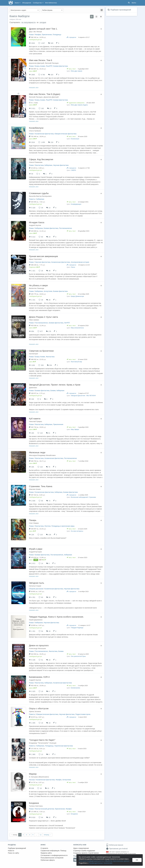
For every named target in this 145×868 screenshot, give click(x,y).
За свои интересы (77, 531)
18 (50, 631)
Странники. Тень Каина (41, 486)
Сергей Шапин (93, 853)
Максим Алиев (35, 489)
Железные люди (37, 452)
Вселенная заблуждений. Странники (83, 497)
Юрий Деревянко (36, 620)
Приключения (47, 35)
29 (50, 237)
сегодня (43, 22)
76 (49, 467)
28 (50, 300)
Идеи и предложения (81, 848)
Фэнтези (48, 526)
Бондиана (34, 803)
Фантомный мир (76, 362)
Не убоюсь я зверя (38, 285)
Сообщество (38, 3)
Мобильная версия (115, 845)
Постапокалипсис (65, 228)
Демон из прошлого (39, 645)
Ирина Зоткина (35, 711)
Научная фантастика (61, 165)
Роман (31, 35)
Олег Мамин (34, 523)
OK (137, 860)
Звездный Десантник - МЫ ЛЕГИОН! (83, 396)
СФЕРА (73, 170)
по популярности (28, 22)
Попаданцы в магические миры (63, 526)
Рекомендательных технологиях (101, 863)
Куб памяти (35, 419)
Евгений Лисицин (52, 63)
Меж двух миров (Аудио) (79, 105)
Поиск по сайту (13, 853)
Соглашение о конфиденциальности (54, 855)
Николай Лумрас (36, 421)
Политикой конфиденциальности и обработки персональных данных (104, 861)
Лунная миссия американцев (43, 256)
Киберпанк (48, 165)
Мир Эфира (75, 429)
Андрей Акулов (35, 225)
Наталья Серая (35, 586)
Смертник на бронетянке (41, 351)
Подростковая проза (83, 714)
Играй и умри (36, 549)
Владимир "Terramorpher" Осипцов (43, 743)
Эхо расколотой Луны (78, 656)
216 (52, 142)
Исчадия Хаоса (37, 222)
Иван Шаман (34, 320)
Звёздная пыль (37, 583)
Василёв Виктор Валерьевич (40, 196)
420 (52, 75)
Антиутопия (48, 291)
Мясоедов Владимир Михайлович (42, 455)
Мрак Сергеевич (35, 259)
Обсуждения (27, 3)
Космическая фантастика (44, 134)
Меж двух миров (77, 71)
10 (48, 788)
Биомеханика (75, 688)
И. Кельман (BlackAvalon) (39, 777)
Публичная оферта (48, 860)
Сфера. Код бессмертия (41, 159)
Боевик (53, 391)
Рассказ (32, 780)
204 (51, 365)
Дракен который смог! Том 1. (43, 29)
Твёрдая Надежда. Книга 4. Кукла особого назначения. (56, 617)
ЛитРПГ (67, 323)
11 (41, 835)
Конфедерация (76, 204)
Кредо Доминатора (77, 296)
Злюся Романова (36, 162)
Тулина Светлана (36, 806)
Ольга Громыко (35, 131)
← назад (14, 835)
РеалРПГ (49, 66)
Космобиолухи (36, 128)
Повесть (32, 199)
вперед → (47, 835)
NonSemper (34, 354)
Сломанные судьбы (39, 193)
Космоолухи (75, 139)
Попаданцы (57, 35)
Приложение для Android (117, 849)
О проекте (44, 848)
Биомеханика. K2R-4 (39, 677)
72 (50, 501)
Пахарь (33, 520)
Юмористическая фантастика (66, 134)
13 (50, 108)
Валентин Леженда (37, 288)
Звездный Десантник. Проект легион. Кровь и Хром (55, 385)
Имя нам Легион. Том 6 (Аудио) (45, 94)
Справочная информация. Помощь (54, 851)
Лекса (73, 267)
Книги (18, 3)
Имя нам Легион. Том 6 (40, 60)
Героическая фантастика (64, 746)
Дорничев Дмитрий (37, 63)
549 (52, 43)
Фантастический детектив (44, 809)
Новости (11, 851)
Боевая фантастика (61, 66)
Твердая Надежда (77, 628)
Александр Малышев (37, 648)
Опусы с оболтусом (39, 708)
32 (50, 817)
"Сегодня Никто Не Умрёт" (42, 740)
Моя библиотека (51, 3)
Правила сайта (46, 853)
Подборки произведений (121, 10)
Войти (134, 3)
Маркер (33, 774)
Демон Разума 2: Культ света (43, 317)
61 (49, 433)
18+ (107, 852)
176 (50, 331)
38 (50, 271)
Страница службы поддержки (84, 851)
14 (50, 208)
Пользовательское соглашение (52, 858)
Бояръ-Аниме (40, 66)
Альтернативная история (80, 262)
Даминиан (33, 388)
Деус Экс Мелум (35, 32)
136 (50, 535)
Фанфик (38, 35)
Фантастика (39, 165)
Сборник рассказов (36, 589)
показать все (34, 88)
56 (50, 597)
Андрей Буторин (35, 552)
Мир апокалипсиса (77, 328)
